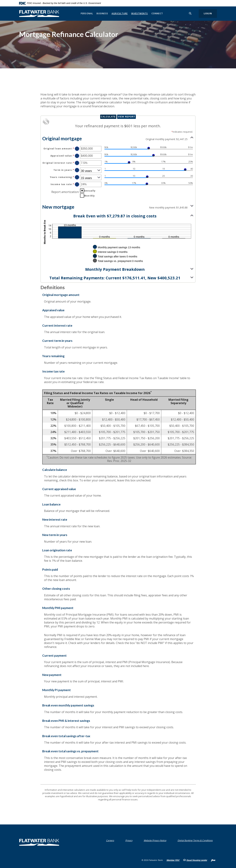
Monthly (89, 196)
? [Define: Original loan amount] (77, 149)
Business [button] (102, 13)
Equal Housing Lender (197, 860)
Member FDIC (173, 860)
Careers (110, 840)
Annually (90, 191)
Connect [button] (157, 13)
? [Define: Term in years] (77, 170)
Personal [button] (87, 13)
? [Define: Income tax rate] (77, 184)
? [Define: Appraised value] (77, 156)
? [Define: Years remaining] (77, 177)
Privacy (130, 840)
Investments (139, 13)
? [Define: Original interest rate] (77, 163)
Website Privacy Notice (156, 840)
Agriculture (120, 13)
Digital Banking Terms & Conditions (196, 840)
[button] (118, 138)
